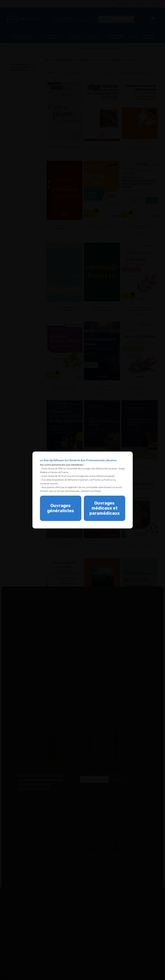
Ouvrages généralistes (61, 508)
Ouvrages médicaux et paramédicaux (105, 508)
